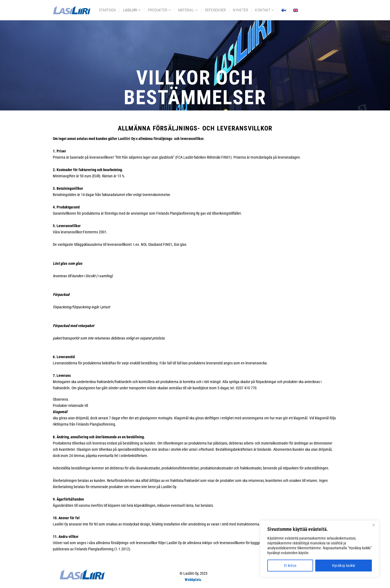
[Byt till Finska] (284, 10)
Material (188, 10)
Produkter (160, 10)
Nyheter (240, 10)
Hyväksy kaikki (344, 566)
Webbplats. (193, 580)
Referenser (216, 10)
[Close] (373, 525)
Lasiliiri (132, 10)
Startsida (108, 10)
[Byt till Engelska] (295, 10)
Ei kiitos (290, 566)
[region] (320, 549)
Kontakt (265, 10)
